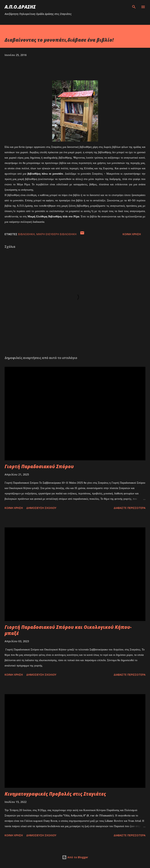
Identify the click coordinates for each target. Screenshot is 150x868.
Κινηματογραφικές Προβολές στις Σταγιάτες (55, 794)
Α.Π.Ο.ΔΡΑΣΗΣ (20, 7)
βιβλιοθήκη (26, 234)
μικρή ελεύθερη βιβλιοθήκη (56, 234)
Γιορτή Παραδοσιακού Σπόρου (39, 466)
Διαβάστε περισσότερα (130, 508)
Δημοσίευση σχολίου (41, 508)
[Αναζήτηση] (134, 7)
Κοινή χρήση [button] (132, 234)
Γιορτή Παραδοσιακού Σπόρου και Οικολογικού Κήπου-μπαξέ (68, 630)
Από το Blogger (75, 857)
